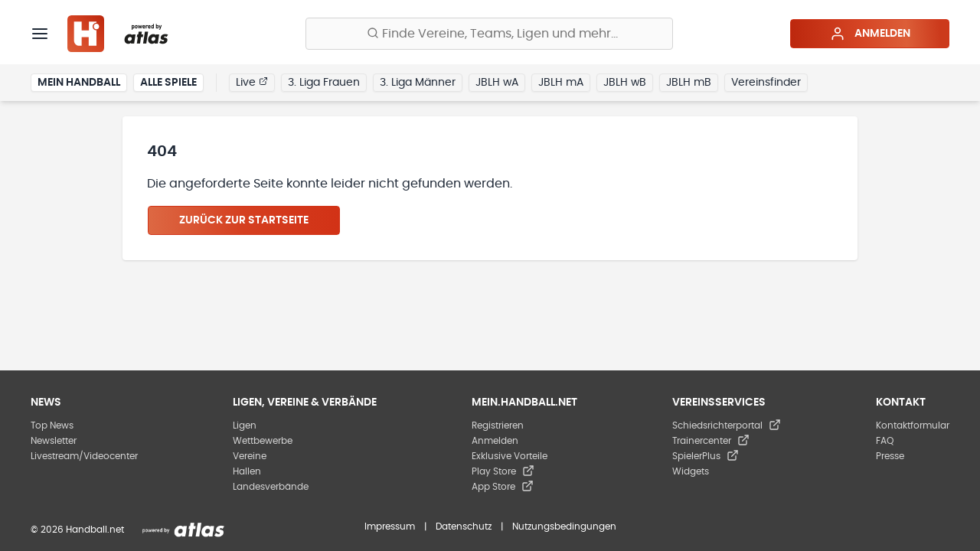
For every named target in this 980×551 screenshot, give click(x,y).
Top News (52, 425)
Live (252, 82)
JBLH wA (497, 83)
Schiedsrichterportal (727, 425)
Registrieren (498, 425)
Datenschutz (464, 527)
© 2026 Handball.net (77, 530)
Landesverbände (271, 487)
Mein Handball (79, 83)
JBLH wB (625, 83)
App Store (503, 487)
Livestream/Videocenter (84, 456)
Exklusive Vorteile (510, 456)
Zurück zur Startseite (244, 220)
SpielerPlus (706, 456)
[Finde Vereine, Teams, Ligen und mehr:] (489, 34)
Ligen (245, 425)
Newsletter (54, 441)
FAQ (885, 441)
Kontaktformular (913, 425)
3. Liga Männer (418, 83)
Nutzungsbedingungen (564, 527)
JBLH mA (561, 83)
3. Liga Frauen (324, 83)
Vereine (250, 456)
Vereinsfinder (766, 83)
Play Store (503, 471)
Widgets (691, 471)
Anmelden (870, 34)
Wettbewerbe (263, 441)
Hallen (247, 471)
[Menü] (40, 34)
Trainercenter (711, 441)
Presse (890, 456)
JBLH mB (689, 83)
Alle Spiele (168, 83)
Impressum (390, 527)
